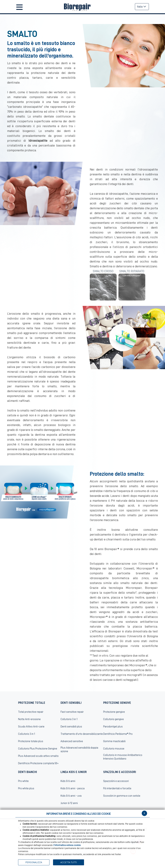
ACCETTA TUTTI (69, 862)
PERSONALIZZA (34, 862)
